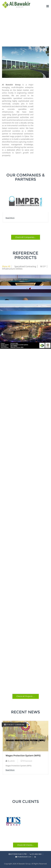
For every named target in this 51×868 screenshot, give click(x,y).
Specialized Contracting (25, 266)
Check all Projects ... (26, 696)
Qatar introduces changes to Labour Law (25, 757)
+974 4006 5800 (36, 854)
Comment (26, 764)
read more (10, 218)
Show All (6, 266)
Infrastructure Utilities (12, 269)
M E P (43, 266)
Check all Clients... (26, 845)
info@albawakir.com (23, 857)
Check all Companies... (26, 237)
